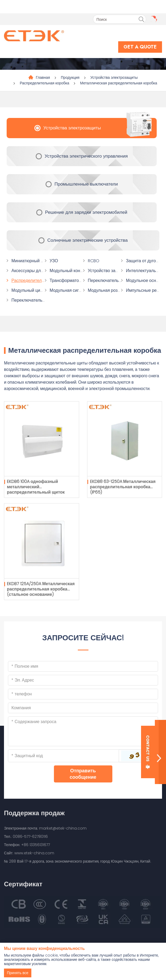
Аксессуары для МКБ (32, 271)
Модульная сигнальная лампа (79, 290)
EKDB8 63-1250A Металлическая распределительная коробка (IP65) (123, 487)
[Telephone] (83, 694)
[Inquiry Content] (83, 731)
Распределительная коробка (44, 83)
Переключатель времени (36, 300)
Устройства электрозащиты (114, 77)
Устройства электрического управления (86, 156)
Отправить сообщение (83, 774)
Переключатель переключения (118, 280)
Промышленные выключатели (86, 184)
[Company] (83, 708)
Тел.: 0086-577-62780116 (26, 837)
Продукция (70, 77)
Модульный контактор (71, 271)
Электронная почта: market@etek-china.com (45, 828)
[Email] (83, 680)
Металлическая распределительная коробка (118, 83)
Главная (43, 77)
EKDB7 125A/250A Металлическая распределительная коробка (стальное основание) (41, 589)
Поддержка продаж (34, 813)
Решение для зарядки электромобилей (86, 212)
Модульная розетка (107, 290)
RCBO (94, 261)
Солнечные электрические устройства (87, 240)
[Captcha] (63, 756)
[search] (141, 19)
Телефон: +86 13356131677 (27, 845)
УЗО (54, 261)
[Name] (83, 666)
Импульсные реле (144, 290)
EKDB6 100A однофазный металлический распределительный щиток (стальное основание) (36, 489)
